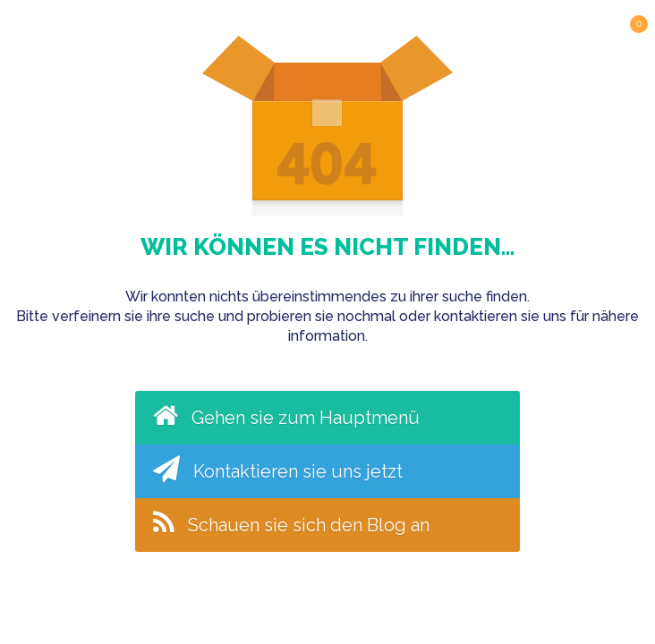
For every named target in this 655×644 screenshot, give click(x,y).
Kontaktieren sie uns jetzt (278, 469)
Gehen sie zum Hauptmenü (286, 415)
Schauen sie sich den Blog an (291, 522)
